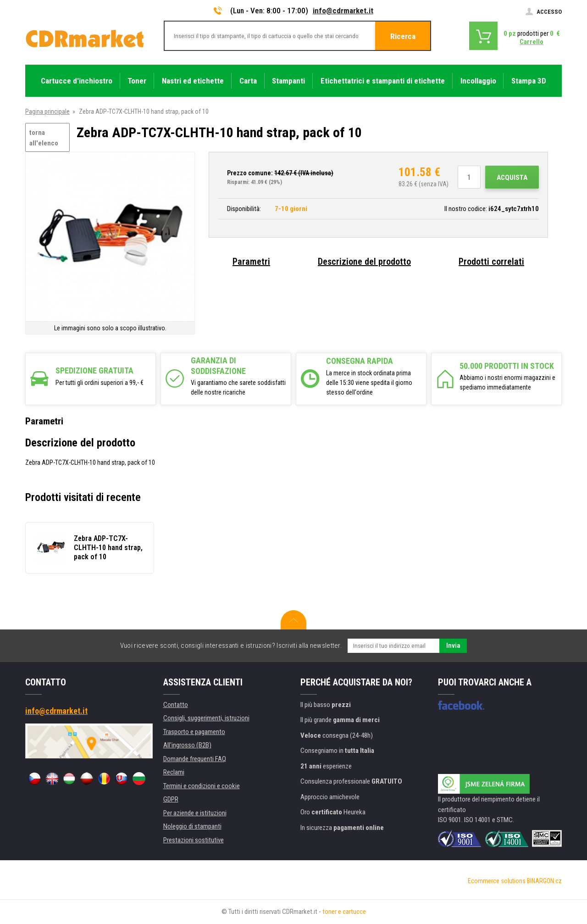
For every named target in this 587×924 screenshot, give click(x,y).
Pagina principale (47, 111)
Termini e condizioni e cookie (202, 786)
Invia (453, 646)
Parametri (251, 262)
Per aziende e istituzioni (195, 813)
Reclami (174, 772)
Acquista (512, 178)
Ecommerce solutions (497, 881)
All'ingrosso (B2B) (187, 745)
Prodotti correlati (491, 262)
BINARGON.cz (544, 881)
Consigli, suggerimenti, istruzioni (206, 718)
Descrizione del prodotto (364, 262)
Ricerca (403, 36)
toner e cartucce (344, 912)
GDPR (171, 799)
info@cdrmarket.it (343, 11)
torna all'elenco (44, 138)
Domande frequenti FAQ (195, 759)
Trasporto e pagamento (194, 732)
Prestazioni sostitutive (194, 840)
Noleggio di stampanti (192, 826)
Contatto (176, 705)
